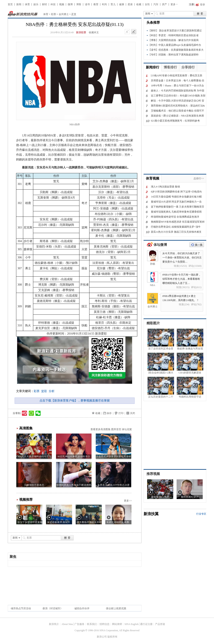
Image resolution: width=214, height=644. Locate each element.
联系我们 (92, 624)
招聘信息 (104, 624)
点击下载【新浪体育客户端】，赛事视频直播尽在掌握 (75, 401)
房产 (164, 4)
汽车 (156, 4)
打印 (121, 413)
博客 (79, 4)
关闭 (132, 413)
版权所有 (112, 637)
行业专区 (201, 514)
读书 (87, 4)
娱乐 (36, 4)
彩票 (53, 14)
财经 (45, 4)
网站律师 (117, 624)
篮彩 (44, 391)
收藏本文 (94, 32)
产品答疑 (160, 624)
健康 (122, 4)
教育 (96, 4)
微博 (70, 4)
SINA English (132, 624)
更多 (173, 4)
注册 (191, 4)
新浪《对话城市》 (53, 608)
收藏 (139, 4)
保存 (109, 413)
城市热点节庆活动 (21, 608)
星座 (130, 4)
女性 (147, 4)
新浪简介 (54, 624)
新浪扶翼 (151, 514)
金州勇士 (64, 14)
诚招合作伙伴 (82, 608)
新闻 (19, 4)
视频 (62, 4)
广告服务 (79, 624)
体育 (27, 4)
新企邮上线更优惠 (116, 608)
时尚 (104, 4)
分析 (52, 391)
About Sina (67, 624)
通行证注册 (146, 624)
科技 (53, 4)
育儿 (113, 4)
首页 (10, 4)
